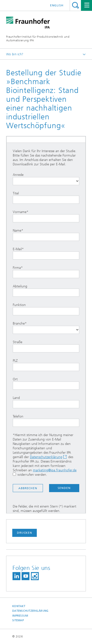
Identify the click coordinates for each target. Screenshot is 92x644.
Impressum (20, 616)
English (57, 5)
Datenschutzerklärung (46, 457)
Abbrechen (28, 488)
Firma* (46, 272)
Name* (46, 235)
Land (46, 402)
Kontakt (19, 606)
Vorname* (46, 216)
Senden (64, 488)
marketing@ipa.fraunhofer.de (55, 470)
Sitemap (18, 620)
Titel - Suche (75, 5)
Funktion (46, 309)
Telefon (46, 421)
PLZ (46, 365)
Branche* (46, 328)
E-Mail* (46, 253)
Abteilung (46, 290)
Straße (46, 346)
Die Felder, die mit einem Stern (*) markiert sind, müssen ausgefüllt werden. (45, 509)
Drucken (25, 533)
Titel (46, 198)
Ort (46, 383)
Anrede (46, 179)
